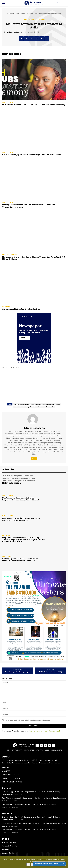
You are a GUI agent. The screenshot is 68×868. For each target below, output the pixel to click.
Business (5, 801)
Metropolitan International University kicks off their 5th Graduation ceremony (29, 206)
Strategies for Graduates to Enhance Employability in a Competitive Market (21, 499)
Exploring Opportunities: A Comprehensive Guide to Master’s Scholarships (32, 792)
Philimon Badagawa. (15, 32)
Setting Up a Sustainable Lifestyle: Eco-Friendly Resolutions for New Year (20, 560)
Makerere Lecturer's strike (24, 404)
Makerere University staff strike (48, 404)
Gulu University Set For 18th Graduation (21, 309)
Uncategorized (8, 795)
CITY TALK (6, 535)
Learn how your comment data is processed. (45, 731)
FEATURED (41, 19)
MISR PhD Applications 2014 (51, 672)
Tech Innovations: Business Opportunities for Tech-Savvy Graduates (30, 804)
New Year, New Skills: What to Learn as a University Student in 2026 (21, 519)
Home (10, 14)
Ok (28, 864)
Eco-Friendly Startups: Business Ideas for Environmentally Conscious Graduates (34, 798)
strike (52, 407)
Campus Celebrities (9, 254)
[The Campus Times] (34, 3)
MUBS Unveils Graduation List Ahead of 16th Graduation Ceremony (34, 105)
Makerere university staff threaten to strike (31, 407)
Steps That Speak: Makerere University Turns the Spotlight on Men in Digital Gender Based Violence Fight (24, 539)
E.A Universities (8, 306)
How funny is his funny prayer (17, 672)
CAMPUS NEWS (20, 14)
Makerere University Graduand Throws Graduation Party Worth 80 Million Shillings (34, 258)
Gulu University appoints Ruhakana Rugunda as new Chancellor (32, 155)
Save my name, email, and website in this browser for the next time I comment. (27, 720)
